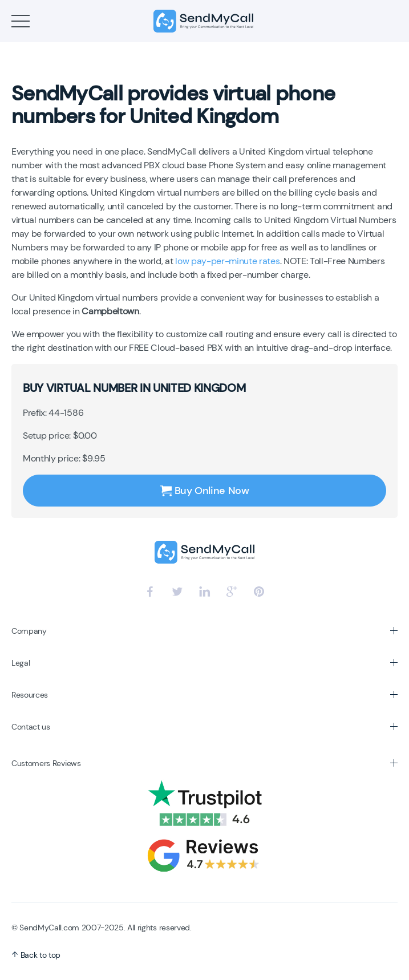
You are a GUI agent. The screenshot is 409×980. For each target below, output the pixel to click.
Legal (21, 663)
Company (29, 631)
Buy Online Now (205, 491)
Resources (30, 695)
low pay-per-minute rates (227, 261)
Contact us (31, 727)
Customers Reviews (46, 763)
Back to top (36, 955)
